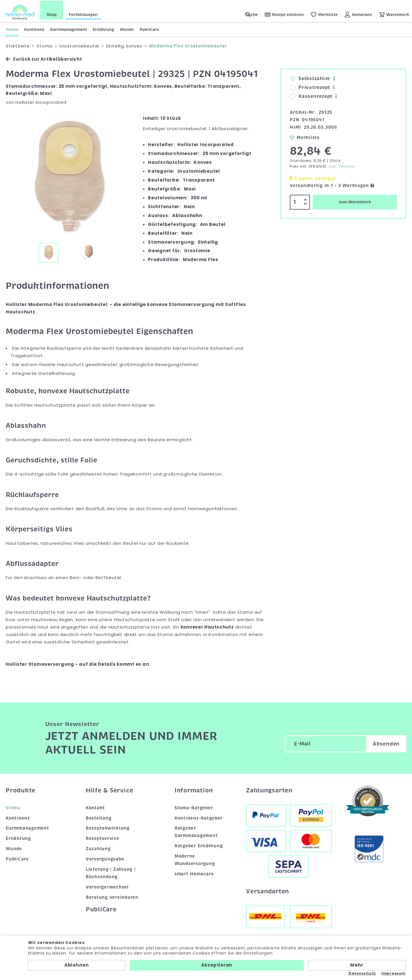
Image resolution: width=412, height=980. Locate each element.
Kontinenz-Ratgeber (199, 817)
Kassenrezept (311, 96)
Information (194, 790)
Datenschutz (362, 973)
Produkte (21, 790)
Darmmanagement (69, 29)
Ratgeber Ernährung (199, 845)
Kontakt (95, 807)
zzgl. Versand (342, 166)
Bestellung (99, 817)
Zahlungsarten (269, 790)
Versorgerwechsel (107, 886)
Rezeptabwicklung (108, 828)
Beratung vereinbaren (112, 897)
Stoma (12, 29)
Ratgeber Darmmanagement (196, 831)
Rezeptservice (103, 838)
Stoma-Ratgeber (194, 807)
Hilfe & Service (110, 790)
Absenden (386, 743)
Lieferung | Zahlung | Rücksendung (111, 872)
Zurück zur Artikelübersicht (44, 58)
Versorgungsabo (105, 858)
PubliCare (149, 29)
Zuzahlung (98, 848)
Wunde (127, 29)
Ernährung (103, 29)
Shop (52, 14)
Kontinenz (34, 29)
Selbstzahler (310, 78)
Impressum (394, 973)
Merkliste (305, 137)
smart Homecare (194, 873)
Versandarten (268, 891)
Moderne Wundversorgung (195, 859)
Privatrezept (310, 87)
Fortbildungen (83, 14)
